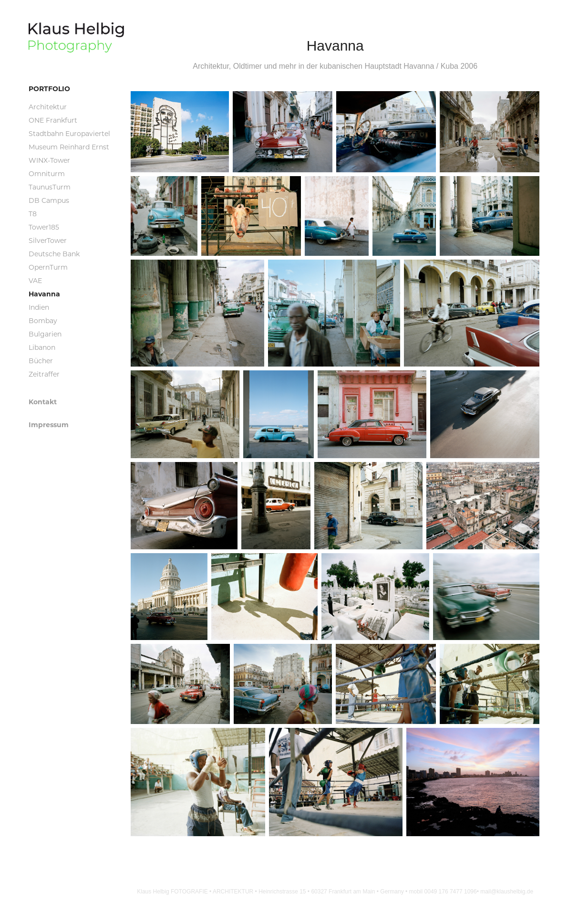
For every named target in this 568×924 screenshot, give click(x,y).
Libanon (42, 347)
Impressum (49, 425)
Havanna (44, 294)
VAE (35, 280)
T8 (33, 214)
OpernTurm (48, 267)
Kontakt (43, 402)
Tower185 (44, 227)
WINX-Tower (49, 160)
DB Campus (49, 200)
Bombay (43, 320)
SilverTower (48, 240)
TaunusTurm (50, 187)
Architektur (48, 107)
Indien (39, 307)
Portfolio (49, 89)
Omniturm (47, 173)
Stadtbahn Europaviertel (69, 133)
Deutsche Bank (54, 254)
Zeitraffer (44, 374)
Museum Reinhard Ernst (69, 147)
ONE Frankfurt (53, 120)
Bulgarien (45, 334)
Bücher (41, 361)
